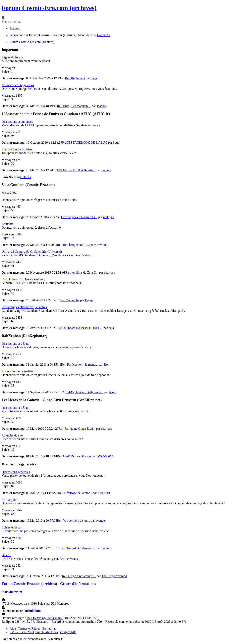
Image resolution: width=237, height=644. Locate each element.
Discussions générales (16, 472)
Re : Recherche (69, 300)
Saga (94, 78)
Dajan (89, 300)
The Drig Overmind (114, 576)
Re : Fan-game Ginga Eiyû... (77, 429)
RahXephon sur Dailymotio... (85, 392)
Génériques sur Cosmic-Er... (79, 217)
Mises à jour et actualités (18, 371)
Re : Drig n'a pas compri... (79, 576)
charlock (109, 272)
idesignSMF (68, 632)
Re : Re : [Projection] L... (73, 245)
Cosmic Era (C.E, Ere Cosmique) (23, 279)
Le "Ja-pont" (10, 500)
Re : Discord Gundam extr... (78, 548)
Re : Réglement (75, 78)
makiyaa (109, 217)
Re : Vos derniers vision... (73, 521)
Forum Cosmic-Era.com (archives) (49, 8)
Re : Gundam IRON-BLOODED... (80, 328)
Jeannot (102, 106)
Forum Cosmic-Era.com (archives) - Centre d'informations (49, 584)
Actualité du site (12, 435)
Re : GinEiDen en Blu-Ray (74, 456)
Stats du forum (12, 592)
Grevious (101, 245)
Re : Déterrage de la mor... (75, 493)
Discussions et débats (15, 344)
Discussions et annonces (17, 122)
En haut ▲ (49, 628)
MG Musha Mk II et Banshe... (76, 170)
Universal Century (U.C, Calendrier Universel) (32, 252)
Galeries (26, 177)
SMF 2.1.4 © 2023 (22, 632)
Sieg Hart (104, 493)
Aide (13, 628)
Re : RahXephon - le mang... (79, 364)
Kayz (113, 392)
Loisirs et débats (12, 527)
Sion (106, 364)
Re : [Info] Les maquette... (74, 106)
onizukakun (33, 611)
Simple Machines (47, 632)
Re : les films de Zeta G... (82, 272)
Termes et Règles (29, 628)
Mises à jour (10, 193)
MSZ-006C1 (105, 456)
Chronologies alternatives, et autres (24, 307)
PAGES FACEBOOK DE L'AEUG (85, 143)
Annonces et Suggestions (18, 85)
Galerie (6, 555)
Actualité (8, 224)
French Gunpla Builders (17, 149)
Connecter (104, 35)
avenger (101, 521)
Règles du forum (12, 57)
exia (111, 328)
